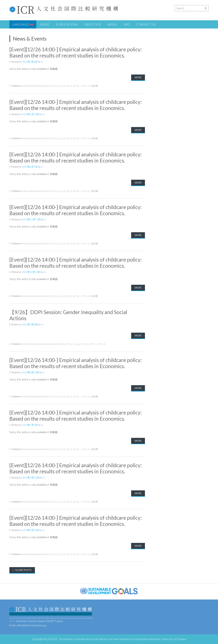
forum (31, 344)
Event (24, 86)
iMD (127, 24)
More (138, 77)
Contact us (146, 24)
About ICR (93, 24)
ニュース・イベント (80, 86)
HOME (45, 24)
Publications (67, 24)
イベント (55, 86)
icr (42, 62)
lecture (39, 344)
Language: (23, 24)
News (31, 86)
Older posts (23, 570)
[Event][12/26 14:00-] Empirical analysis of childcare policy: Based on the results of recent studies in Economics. (76, 52)
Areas (112, 24)
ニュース (65, 86)
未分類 (95, 86)
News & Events (42, 86)
